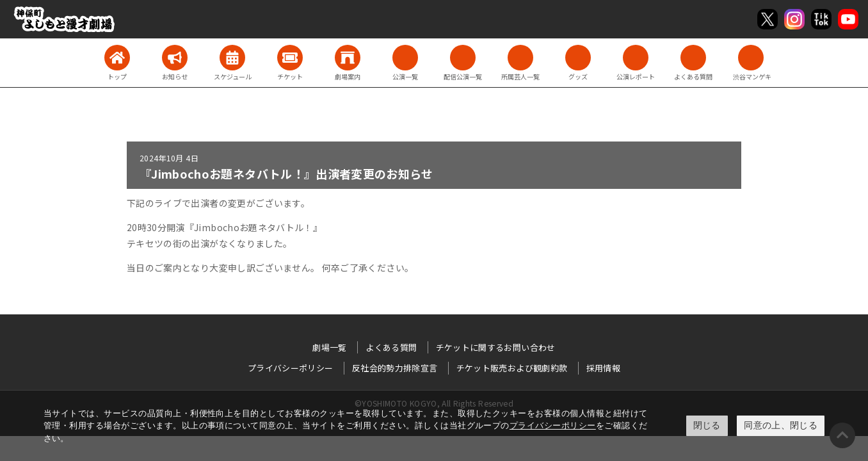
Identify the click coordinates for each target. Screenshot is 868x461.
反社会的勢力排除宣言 (395, 368)
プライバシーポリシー (553, 425)
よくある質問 (391, 347)
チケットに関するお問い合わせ (496, 347)
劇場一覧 (329, 347)
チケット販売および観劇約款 (512, 368)
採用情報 (603, 368)
